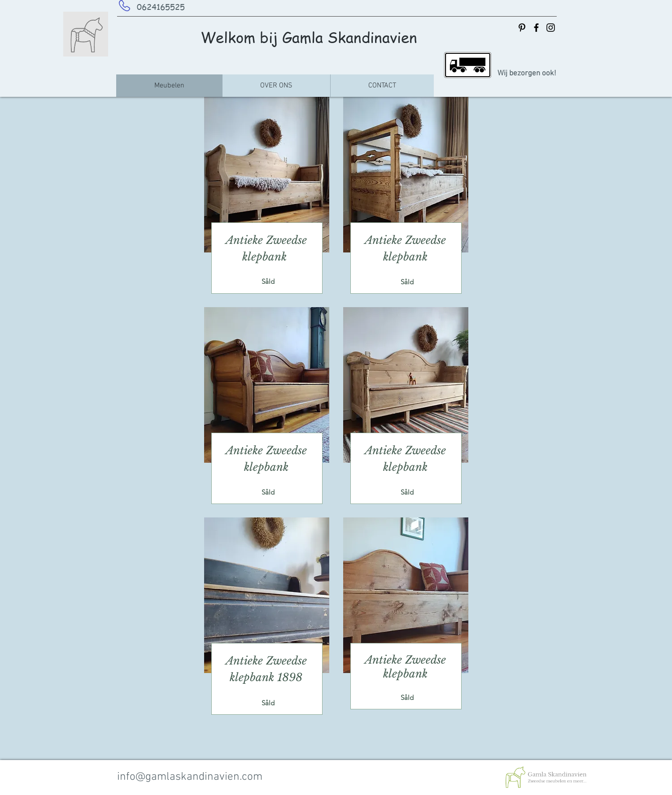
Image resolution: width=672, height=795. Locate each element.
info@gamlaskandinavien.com (190, 777)
